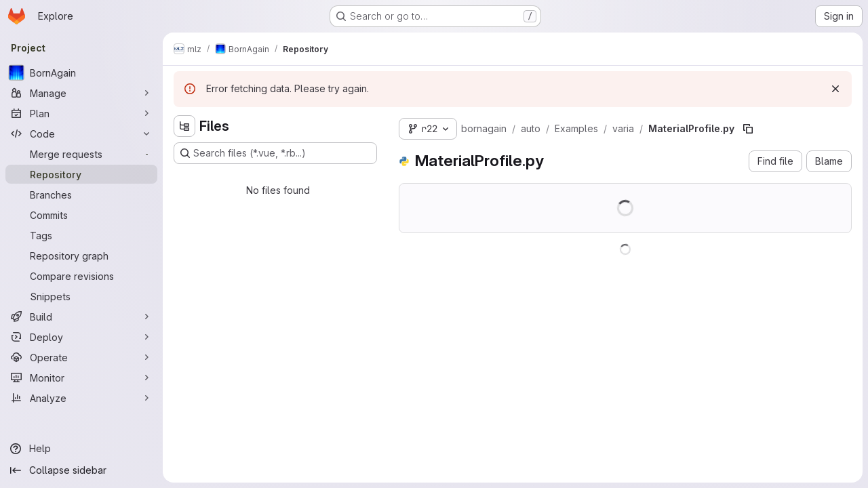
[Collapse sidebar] (81, 470)
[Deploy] (81, 337)
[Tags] (81, 235)
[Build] (81, 317)
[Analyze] (81, 398)
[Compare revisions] (81, 276)
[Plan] (81, 113)
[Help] (81, 449)
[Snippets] (81, 296)
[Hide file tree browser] (184, 126)
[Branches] (81, 195)
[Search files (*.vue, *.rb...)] (275, 153)
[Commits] (81, 215)
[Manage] (81, 93)
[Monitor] (81, 378)
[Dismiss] (835, 89)
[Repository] (81, 174)
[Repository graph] (81, 256)
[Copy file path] (748, 129)
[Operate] (81, 357)
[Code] (81, 134)
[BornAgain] (81, 73)
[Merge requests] (81, 154)
